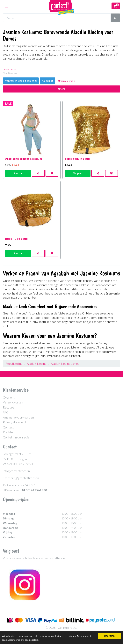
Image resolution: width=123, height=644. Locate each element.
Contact (8, 427)
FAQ (6, 412)
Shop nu (18, 173)
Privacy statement (15, 422)
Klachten (9, 432)
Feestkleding (14, 364)
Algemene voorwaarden (18, 417)
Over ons (9, 397)
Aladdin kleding (36, 364)
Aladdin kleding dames (65, 364)
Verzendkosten (13, 402)
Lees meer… (11, 69)
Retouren (9, 407)
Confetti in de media (16, 437)
